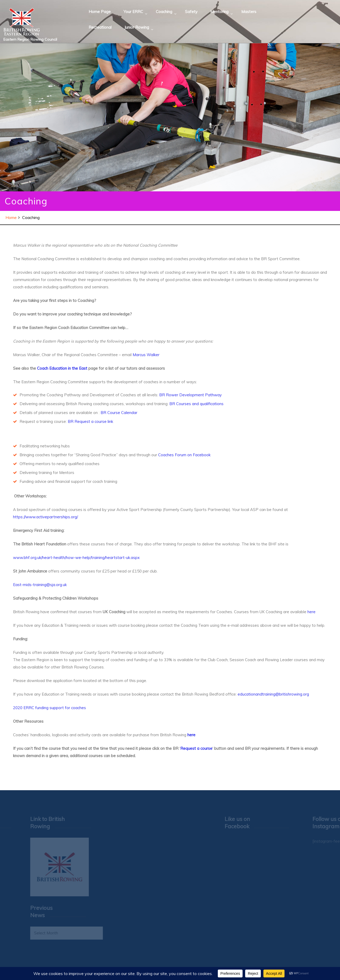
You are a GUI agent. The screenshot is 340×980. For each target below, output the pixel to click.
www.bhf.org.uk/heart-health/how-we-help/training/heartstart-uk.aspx (76, 558)
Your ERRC (133, 12)
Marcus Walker (146, 355)
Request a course (196, 748)
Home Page (100, 12)
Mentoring (219, 12)
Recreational (100, 27)
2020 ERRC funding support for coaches (50, 708)
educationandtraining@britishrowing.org (273, 694)
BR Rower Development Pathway (190, 395)
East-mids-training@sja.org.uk (40, 585)
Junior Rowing (137, 27)
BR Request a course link (91, 421)
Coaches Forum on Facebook (184, 455)
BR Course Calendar (120, 413)
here (311, 612)
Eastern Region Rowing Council (30, 39)
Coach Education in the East (62, 368)
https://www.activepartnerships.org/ (45, 517)
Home (11, 217)
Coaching (164, 12)
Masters (249, 12)
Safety (191, 12)
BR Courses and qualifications (196, 404)
